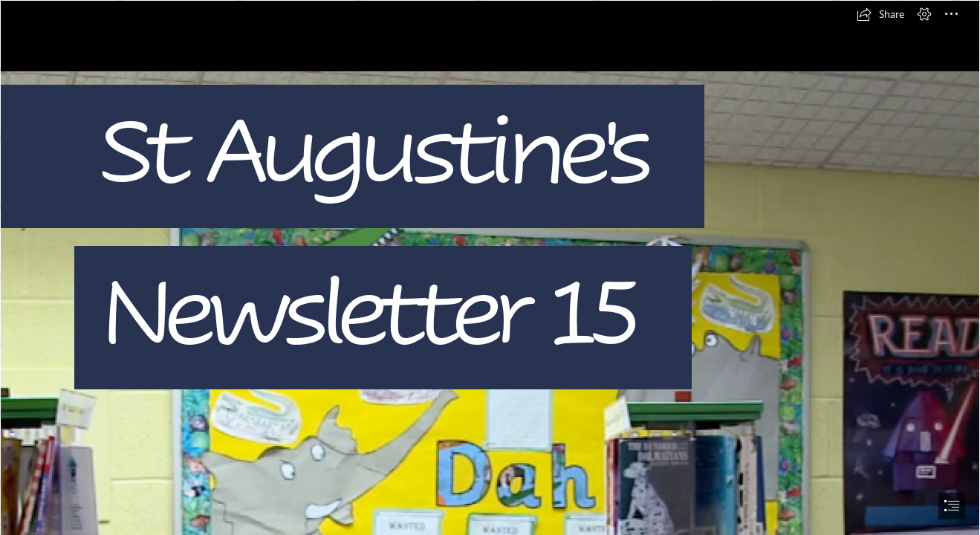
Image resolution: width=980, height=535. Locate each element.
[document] (490, 267)
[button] (880, 14)
